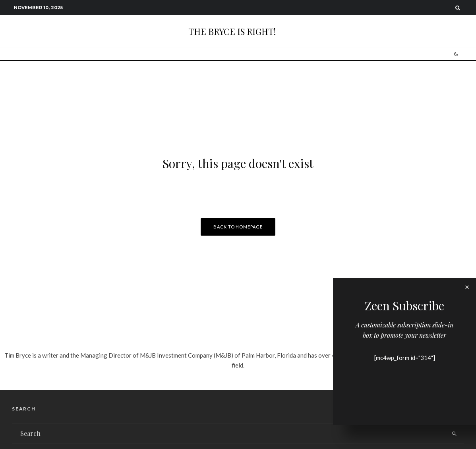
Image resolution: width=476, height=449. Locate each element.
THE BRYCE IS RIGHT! (232, 31)
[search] (455, 434)
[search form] (229, 434)
